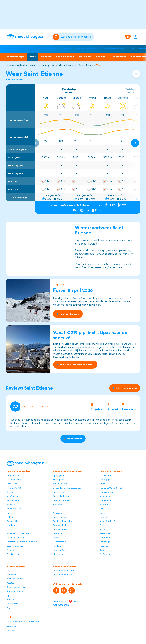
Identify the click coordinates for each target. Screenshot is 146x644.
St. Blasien (105, 554)
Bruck (102, 484)
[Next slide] (135, 143)
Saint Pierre (59, 492)
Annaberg (58, 513)
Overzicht (33, 65)
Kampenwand (13, 500)
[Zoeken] (77, 37)
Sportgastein (59, 475)
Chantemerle (59, 542)
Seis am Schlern (61, 529)
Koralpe (10, 492)
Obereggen (105, 480)
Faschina (104, 546)
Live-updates (118, 57)
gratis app (96, 264)
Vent (55, 509)
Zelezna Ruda (60, 550)
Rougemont (59, 504)
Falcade (104, 517)
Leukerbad (58, 533)
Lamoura (57, 538)
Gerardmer (105, 538)
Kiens (102, 529)
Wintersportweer (47, 49)
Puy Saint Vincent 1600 (111, 488)
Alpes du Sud (60, 65)
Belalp (10, 517)
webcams (113, 251)
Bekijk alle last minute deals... (75, 365)
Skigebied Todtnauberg (18, 533)
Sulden (103, 550)
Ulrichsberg (105, 475)
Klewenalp (105, 496)
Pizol (9, 513)
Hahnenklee (59, 554)
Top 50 (11, 49)
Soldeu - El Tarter (62, 525)
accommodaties (114, 254)
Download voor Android (65, 570)
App (9, 608)
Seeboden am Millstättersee (67, 488)
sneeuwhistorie (83, 254)
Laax (102, 509)
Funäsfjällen (59, 480)
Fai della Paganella (62, 521)
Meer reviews (73, 439)
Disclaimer (12, 626)
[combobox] (77, 37)
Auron (73, 65)
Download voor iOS (63, 575)
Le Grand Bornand (62, 500)
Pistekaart (85, 57)
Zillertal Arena (14, 509)
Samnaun (11, 504)
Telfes (103, 513)
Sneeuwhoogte (15, 57)
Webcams (26, 49)
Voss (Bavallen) (107, 521)
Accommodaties (114, 49)
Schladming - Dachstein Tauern (22, 542)
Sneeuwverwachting (88, 49)
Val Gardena (13, 496)
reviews (97, 254)
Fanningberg (13, 554)
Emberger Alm (107, 492)
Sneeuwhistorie (65, 57)
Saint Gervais (60, 517)
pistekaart (125, 251)
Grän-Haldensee (61, 496)
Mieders (11, 525)
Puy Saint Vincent (15, 538)
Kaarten (66, 49)
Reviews (101, 57)
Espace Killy (13, 521)
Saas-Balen (105, 533)
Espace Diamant (15, 546)
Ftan (102, 525)
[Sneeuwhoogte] (28, 37)
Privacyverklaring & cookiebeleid (23, 622)
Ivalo (9, 529)
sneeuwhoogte (98, 251)
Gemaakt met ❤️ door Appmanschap (65, 603)
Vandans (57, 546)
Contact (11, 630)
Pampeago (105, 542)
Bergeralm (12, 484)
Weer (32, 57)
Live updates (13, 604)
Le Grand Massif (15, 480)
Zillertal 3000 (13, 475)
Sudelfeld (104, 504)
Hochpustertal (14, 488)
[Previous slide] (35, 143)
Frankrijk (45, 65)
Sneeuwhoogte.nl (15, 65)
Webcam (46, 57)
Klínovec (11, 550)
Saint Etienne (86, 65)
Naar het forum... (68, 314)
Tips (132, 49)
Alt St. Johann (60, 484)
